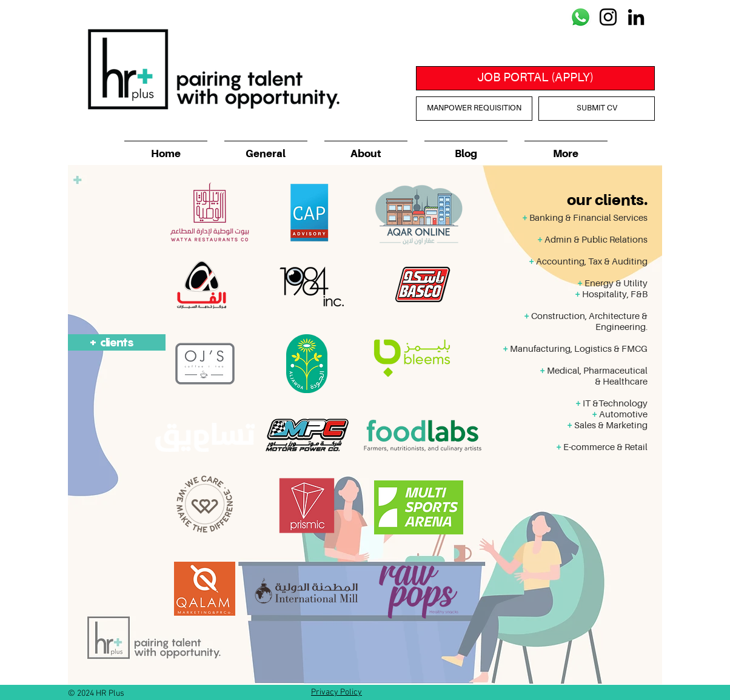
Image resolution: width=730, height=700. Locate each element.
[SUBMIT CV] (597, 109)
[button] (366, 149)
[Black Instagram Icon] (608, 17)
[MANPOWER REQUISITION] (474, 109)
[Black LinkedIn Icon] (636, 17)
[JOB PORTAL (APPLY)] (535, 78)
